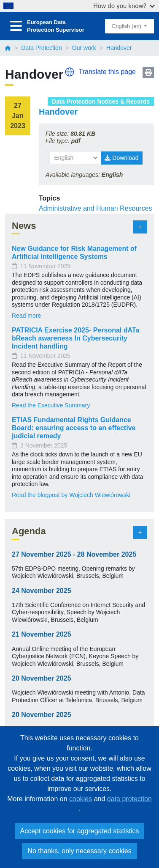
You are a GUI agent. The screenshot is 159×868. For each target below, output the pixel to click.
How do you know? (124, 6)
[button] (70, 72)
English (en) (128, 26)
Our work (84, 48)
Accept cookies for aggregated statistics (80, 831)
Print (148, 73)
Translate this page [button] (107, 72)
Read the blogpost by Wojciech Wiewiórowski (71, 495)
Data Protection (42, 48)
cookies (81, 799)
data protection (129, 799)
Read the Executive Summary (51, 405)
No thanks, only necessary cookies (79, 851)
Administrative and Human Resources (96, 208)
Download (121, 158)
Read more (26, 316)
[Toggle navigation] (16, 26)
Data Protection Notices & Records (101, 102)
